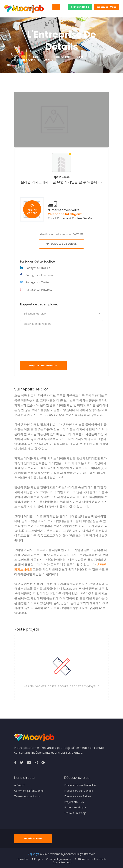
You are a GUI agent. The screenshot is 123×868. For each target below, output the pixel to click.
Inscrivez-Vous (107, 7)
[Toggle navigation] (56, 7)
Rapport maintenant (43, 365)
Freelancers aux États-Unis (80, 785)
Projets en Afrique (75, 807)
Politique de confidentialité (91, 859)
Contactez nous (62, 862)
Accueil (20, 57)
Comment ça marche (59, 859)
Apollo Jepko (62, 177)
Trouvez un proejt (75, 813)
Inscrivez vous (33, 839)
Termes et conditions (27, 796)
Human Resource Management (57, 57)
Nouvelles (22, 859)
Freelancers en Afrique (78, 796)
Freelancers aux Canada (79, 791)
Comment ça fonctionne (29, 791)
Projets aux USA (74, 802)
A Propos (20, 785)
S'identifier (80, 7)
